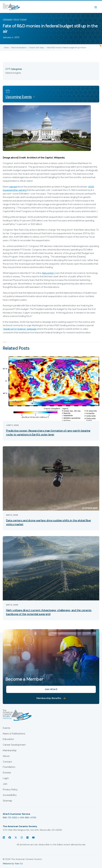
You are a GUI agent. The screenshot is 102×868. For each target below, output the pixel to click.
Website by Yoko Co (13, 864)
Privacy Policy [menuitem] (10, 790)
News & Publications (19, 48)
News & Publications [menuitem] (14, 734)
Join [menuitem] (5, 784)
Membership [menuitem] (10, 751)
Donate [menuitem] (7, 773)
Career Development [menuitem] (14, 745)
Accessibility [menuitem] (10, 795)
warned (13, 187)
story (48, 273)
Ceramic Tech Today (37, 48)
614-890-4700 (28, 818)
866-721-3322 (10, 818)
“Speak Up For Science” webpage (20, 329)
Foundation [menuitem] (9, 767)
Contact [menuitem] (7, 762)
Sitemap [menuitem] (7, 801)
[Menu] (97, 7)
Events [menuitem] (6, 728)
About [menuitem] (6, 756)
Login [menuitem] (6, 778)
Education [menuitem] (8, 739)
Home (6, 48)
